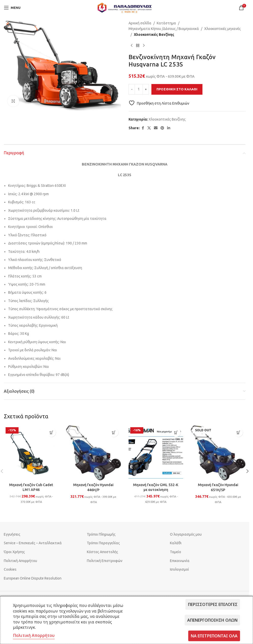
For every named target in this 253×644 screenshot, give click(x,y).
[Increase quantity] (146, 89)
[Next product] (144, 45)
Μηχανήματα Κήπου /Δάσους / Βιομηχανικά (164, 29)
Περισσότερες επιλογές (213, 604)
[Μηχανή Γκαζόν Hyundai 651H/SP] (218, 453)
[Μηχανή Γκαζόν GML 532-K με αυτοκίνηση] (156, 453)
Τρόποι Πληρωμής (101, 534)
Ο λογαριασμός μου (186, 534)
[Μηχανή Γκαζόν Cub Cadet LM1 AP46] (31, 453)
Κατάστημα (166, 23)
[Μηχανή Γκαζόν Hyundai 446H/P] (93, 453)
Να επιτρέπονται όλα (214, 636)
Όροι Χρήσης (14, 552)
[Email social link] (156, 128)
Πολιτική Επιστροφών (105, 561)
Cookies (10, 569)
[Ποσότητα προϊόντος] (139, 89)
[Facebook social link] (143, 128)
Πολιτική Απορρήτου (20, 561)
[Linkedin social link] (169, 128)
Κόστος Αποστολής (102, 552)
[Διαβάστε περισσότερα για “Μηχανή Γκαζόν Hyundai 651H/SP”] (238, 432)
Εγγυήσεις (12, 534)
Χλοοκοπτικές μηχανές (223, 29)
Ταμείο (176, 552)
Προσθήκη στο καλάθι (177, 89)
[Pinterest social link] (162, 128)
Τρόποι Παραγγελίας (103, 543)
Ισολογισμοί (179, 569)
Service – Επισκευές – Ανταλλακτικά (33, 543)
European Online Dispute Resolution (33, 578)
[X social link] (149, 128)
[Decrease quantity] (132, 89)
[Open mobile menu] (12, 8)
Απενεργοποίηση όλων (212, 620)
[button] (51, 432)
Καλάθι (176, 543)
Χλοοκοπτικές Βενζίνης (154, 35)
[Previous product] (132, 45)
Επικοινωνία (180, 561)
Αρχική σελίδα (140, 23)
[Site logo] (125, 7)
